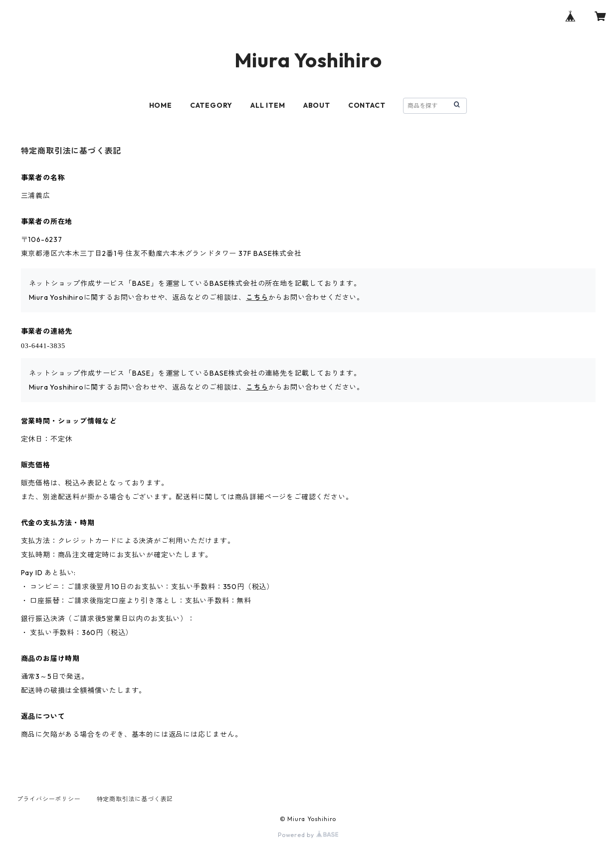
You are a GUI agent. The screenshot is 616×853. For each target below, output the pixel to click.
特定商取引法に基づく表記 (135, 799)
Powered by (308, 835)
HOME (161, 105)
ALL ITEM (268, 105)
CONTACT (367, 105)
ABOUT (317, 105)
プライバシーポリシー (49, 799)
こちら (257, 297)
